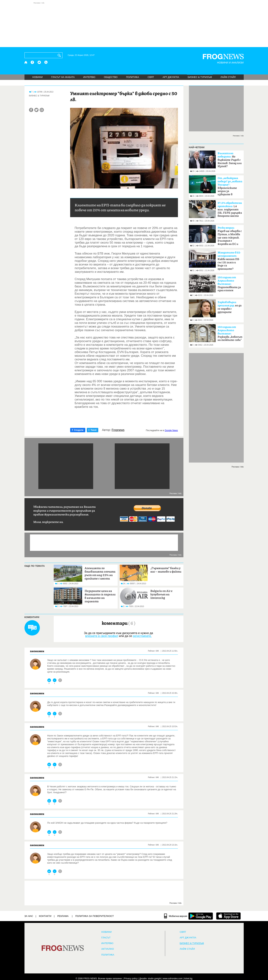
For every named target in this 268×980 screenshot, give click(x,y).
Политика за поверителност (95, 916)
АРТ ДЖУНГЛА (171, 77)
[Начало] (26, 62)
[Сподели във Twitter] (36, 110)
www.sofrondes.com (173, 979)
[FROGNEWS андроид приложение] (201, 916)
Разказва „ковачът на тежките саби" (230, 334)
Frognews (118, 430)
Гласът (106, 938)
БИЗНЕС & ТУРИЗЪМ (200, 77)
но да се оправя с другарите (230, 307)
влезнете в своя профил (102, 636)
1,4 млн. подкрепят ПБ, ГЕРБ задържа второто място (230, 209)
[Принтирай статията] (42, 110)
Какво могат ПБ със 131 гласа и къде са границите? (229, 261)
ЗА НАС (29, 916)
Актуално (108, 949)
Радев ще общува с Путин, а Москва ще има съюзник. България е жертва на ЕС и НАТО (230, 237)
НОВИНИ (37, 77)
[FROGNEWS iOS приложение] (228, 916)
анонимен (37, 651)
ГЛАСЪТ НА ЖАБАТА (63, 77)
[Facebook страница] (33, 62)
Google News (171, 430)
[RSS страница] (46, 62)
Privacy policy (131, 979)
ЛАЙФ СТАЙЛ (228, 77)
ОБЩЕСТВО (111, 77)
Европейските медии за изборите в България (230, 187)
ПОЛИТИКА (133, 77)
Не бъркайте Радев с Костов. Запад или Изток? (230, 160)
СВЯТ (151, 77)
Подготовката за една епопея (229, 284)
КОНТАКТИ (45, 916)
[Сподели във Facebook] (31, 110)
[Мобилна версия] (176, 916)
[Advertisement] (134, 24)
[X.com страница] (39, 62)
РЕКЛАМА (63, 916)
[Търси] (60, 55)
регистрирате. (142, 636)
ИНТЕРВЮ (89, 77)
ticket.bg (188, 979)
